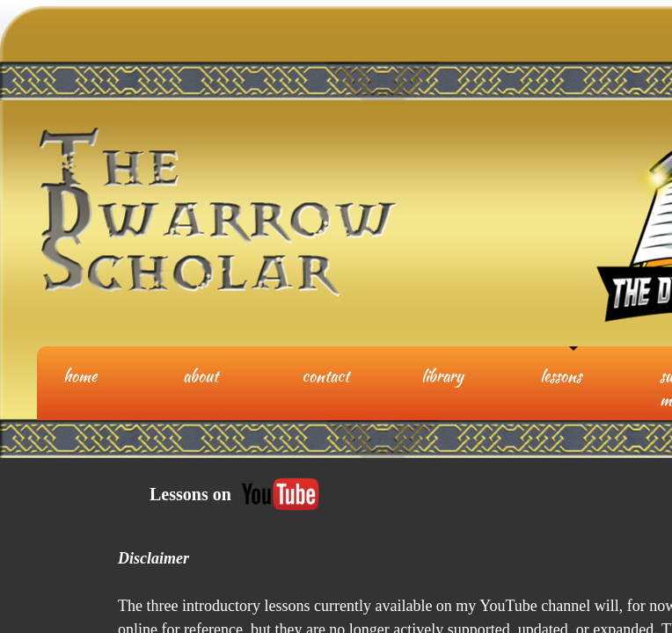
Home (80, 376)
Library (442, 376)
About (201, 376)
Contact (325, 376)
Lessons (561, 376)
